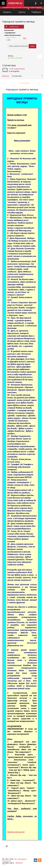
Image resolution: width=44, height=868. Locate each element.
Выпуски (9, 11)
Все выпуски (25, 83)
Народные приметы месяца (18, 22)
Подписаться (14, 27)
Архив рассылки (16, 832)
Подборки (37, 11)
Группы (24, 11)
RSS (25, 38)
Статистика (9, 65)
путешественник (15, 58)
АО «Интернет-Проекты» (15, 860)
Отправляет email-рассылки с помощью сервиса (22, 7)
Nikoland (19, 863)
